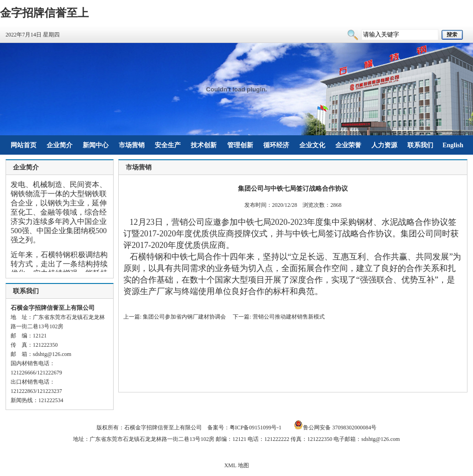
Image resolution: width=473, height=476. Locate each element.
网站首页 (24, 145)
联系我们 (420, 145)
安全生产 (168, 145)
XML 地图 (236, 465)
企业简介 (60, 145)
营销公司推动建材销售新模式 (289, 317)
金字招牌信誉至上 (44, 13)
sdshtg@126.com (380, 439)
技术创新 (204, 145)
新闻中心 (96, 145)
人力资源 (384, 145)
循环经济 (276, 145)
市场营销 (132, 145)
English (453, 145)
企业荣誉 (348, 145)
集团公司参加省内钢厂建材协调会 (184, 317)
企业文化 (312, 145)
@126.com (59, 354)
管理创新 (240, 145)
